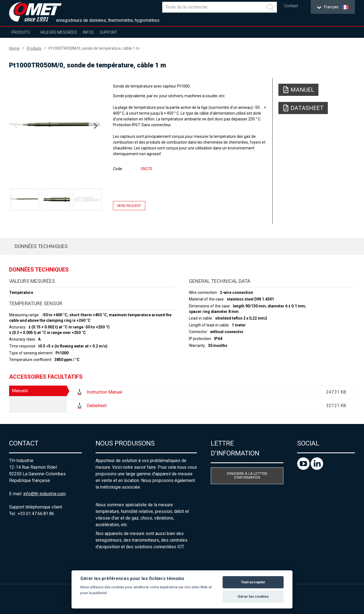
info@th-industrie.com (44, 494)
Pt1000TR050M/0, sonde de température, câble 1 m (94, 48)
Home (14, 48)
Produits (21, 32)
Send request (129, 206)
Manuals (20, 391)
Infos (88, 32)
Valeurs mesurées (59, 32)
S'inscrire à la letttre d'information (247, 476)
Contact (291, 6)
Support (108, 32)
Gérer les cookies (253, 596)
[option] (56, 126)
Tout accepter (253, 582)
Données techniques (41, 246)
